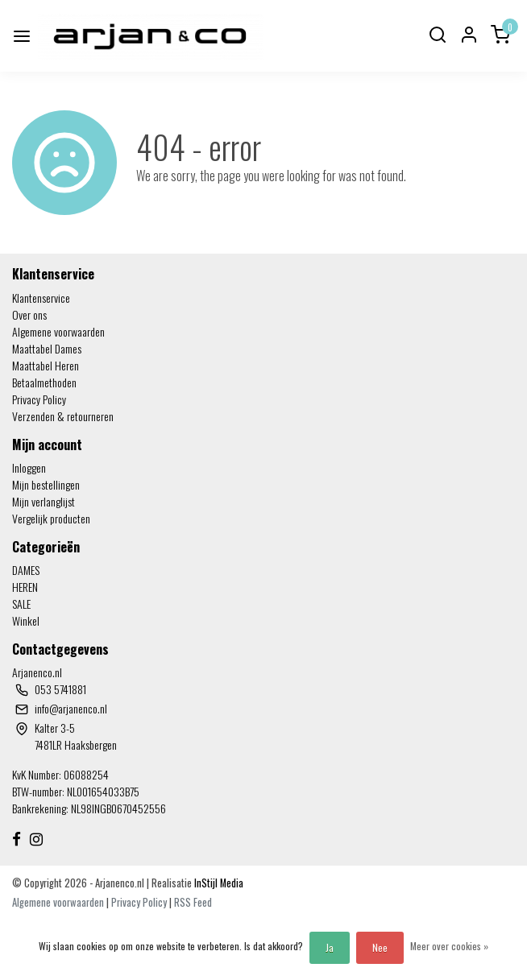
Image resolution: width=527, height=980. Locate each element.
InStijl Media (218, 883)
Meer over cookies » (449, 946)
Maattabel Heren (46, 365)
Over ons (29, 314)
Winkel (26, 620)
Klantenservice (41, 298)
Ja (330, 947)
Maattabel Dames (47, 348)
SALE (21, 604)
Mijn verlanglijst (44, 501)
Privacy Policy (39, 399)
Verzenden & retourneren (63, 416)
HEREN (25, 587)
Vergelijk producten (51, 518)
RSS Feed (193, 902)
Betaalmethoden (44, 382)
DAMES (26, 570)
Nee (380, 947)
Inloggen (29, 467)
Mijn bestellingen (46, 484)
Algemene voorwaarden (58, 331)
